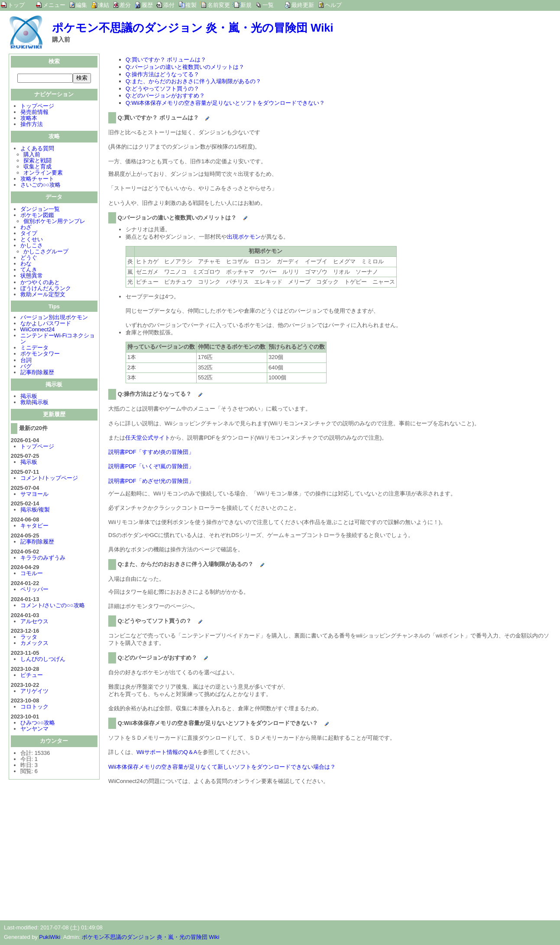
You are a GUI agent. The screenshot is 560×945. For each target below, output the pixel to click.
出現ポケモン (244, 237)
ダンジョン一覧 (40, 210)
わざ (26, 228)
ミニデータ (34, 348)
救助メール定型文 (43, 295)
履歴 (147, 5)
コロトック (34, 707)
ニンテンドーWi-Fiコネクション (58, 339)
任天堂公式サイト (148, 438)
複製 (191, 5)
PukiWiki (50, 937)
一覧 (268, 5)
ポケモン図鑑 (37, 216)
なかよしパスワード (46, 324)
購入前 (32, 155)
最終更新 (303, 5)
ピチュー (32, 676)
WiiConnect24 (38, 330)
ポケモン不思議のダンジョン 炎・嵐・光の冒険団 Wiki (193, 28)
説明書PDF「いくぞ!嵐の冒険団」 (151, 466)
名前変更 (219, 5)
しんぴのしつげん (43, 660)
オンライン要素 (43, 173)
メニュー (54, 5)
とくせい (32, 240)
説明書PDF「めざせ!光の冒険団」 (151, 481)
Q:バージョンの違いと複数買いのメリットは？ (185, 67)
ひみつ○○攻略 (38, 723)
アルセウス (34, 622)
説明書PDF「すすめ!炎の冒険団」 (151, 452)
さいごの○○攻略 (40, 186)
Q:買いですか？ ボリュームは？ (166, 60)
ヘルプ (333, 5)
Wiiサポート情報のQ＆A (167, 752)
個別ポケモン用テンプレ (54, 222)
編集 (81, 5)
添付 (169, 5)
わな (26, 264)
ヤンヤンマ (34, 730)
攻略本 (29, 119)
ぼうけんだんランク (46, 289)
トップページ (37, 107)
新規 (246, 5)
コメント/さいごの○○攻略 (53, 606)
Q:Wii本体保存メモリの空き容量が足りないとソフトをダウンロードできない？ (225, 103)
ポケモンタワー (40, 354)
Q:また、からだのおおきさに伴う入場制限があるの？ (193, 81)
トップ (16, 5)
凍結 (104, 5)
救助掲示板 (34, 403)
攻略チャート (37, 180)
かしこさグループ (46, 252)
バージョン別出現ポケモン (54, 318)
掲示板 (29, 397)
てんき (29, 270)
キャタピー (34, 526)
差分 (125, 5)
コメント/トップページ (49, 479)
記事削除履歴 (37, 373)
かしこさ (32, 246)
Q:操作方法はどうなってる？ (162, 74)
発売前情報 (34, 113)
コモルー (32, 574)
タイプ (29, 234)
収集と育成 (37, 167)
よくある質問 (37, 149)
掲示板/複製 (35, 510)
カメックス (34, 644)
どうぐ (29, 258)
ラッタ (29, 638)
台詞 (26, 361)
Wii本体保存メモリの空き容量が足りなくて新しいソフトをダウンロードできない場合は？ (222, 767)
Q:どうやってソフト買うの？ (162, 89)
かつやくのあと (40, 283)
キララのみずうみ (43, 558)
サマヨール (34, 495)
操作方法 (32, 125)
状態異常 (32, 277)
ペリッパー (34, 590)
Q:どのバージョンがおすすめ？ (165, 95)
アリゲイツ (34, 692)
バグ (26, 367)
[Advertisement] (181, 851)
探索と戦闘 (37, 161)
